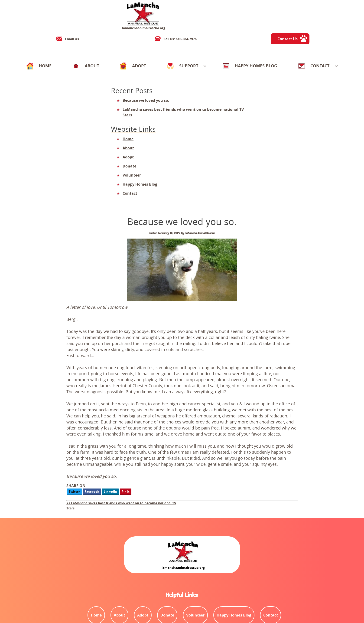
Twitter (138, 363)
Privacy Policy (69, 605)
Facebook (156, 363)
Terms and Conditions (37, 605)
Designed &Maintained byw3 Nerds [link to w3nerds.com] (328, 600)
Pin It (189, 363)
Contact (90, 605)
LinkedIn (174, 363)
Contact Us (321, 15)
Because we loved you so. (57, 84)
